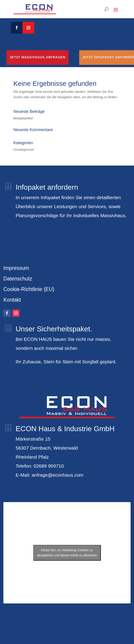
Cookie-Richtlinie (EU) (29, 289)
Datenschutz (18, 279)
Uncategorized (24, 150)
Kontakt (12, 300)
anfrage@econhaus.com (58, 475)
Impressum (16, 268)
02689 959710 (49, 466)
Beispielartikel (23, 118)
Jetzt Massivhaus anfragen (47, 57)
